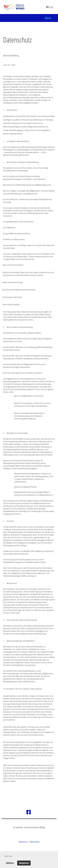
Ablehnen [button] (10, 863)
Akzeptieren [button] (24, 863)
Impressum (23, 842)
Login (49, 7)
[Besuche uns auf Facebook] (29, 812)
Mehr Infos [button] (8, 856)
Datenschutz (35, 842)
